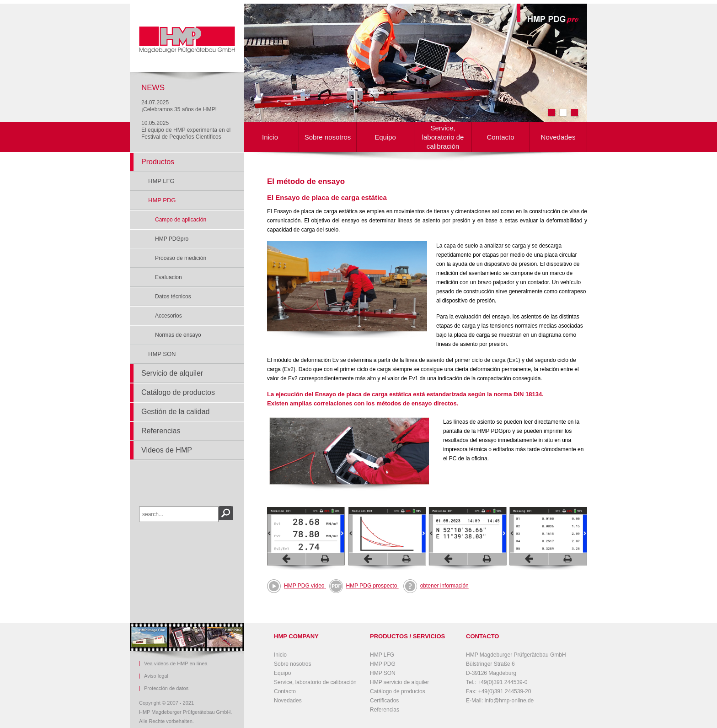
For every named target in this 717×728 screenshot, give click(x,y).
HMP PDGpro (172, 239)
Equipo (385, 137)
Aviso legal (156, 676)
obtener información (436, 586)
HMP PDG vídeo (304, 586)
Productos (158, 162)
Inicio (270, 137)
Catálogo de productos (178, 392)
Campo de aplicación (181, 220)
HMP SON (162, 354)
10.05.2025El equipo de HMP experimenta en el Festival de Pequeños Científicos (186, 130)
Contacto (500, 137)
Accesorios (169, 316)
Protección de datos (166, 688)
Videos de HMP (167, 450)
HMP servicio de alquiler (399, 682)
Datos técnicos (173, 297)
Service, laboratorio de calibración (443, 137)
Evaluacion (169, 277)
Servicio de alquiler (172, 373)
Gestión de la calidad (175, 412)
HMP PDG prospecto (364, 586)
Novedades (558, 137)
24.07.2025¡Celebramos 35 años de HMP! (179, 106)
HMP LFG (161, 181)
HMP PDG (162, 200)
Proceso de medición (181, 258)
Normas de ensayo (178, 335)
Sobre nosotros (328, 137)
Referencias (161, 431)
